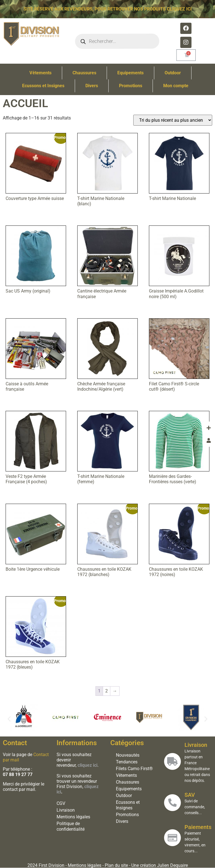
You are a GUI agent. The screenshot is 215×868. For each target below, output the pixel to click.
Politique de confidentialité (70, 826)
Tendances (126, 762)
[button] (9, 719)
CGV (60, 803)
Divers (92, 86)
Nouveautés (127, 755)
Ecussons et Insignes (43, 86)
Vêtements (40, 73)
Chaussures (84, 73)
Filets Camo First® (134, 769)
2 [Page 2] (107, 691)
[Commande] (173, 120)
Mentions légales (73, 817)
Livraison (65, 810)
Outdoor (173, 73)
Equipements (130, 73)
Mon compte (176, 86)
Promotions (131, 86)
